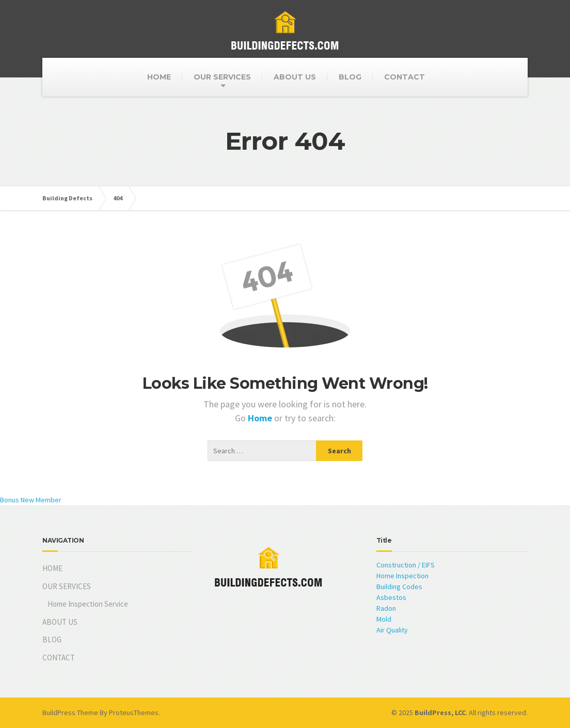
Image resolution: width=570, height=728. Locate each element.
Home (261, 418)
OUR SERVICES (222, 77)
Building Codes (399, 587)
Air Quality (392, 630)
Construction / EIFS (406, 565)
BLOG (350, 77)
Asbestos (391, 597)
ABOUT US (295, 77)
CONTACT (405, 77)
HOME (159, 77)
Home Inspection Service (88, 604)
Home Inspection (402, 576)
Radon (386, 608)
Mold (384, 619)
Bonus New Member (31, 500)
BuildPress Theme (70, 713)
